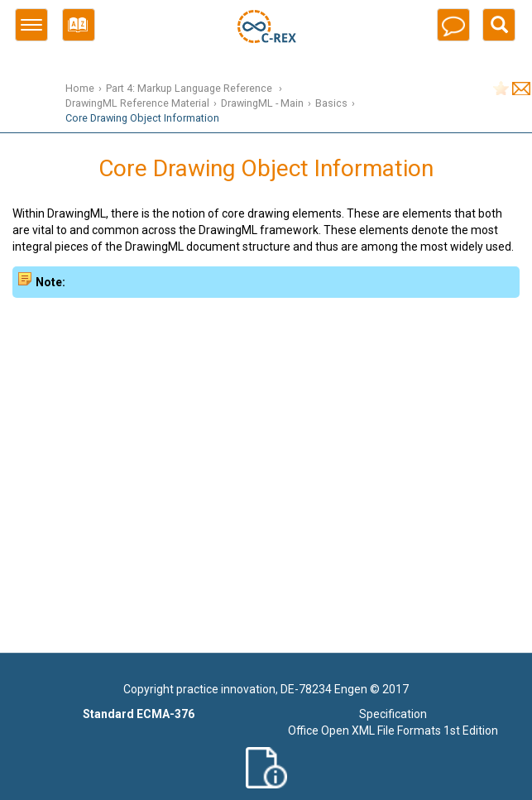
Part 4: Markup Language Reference (190, 88)
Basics (331, 103)
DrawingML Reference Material (137, 103)
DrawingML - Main (262, 103)
